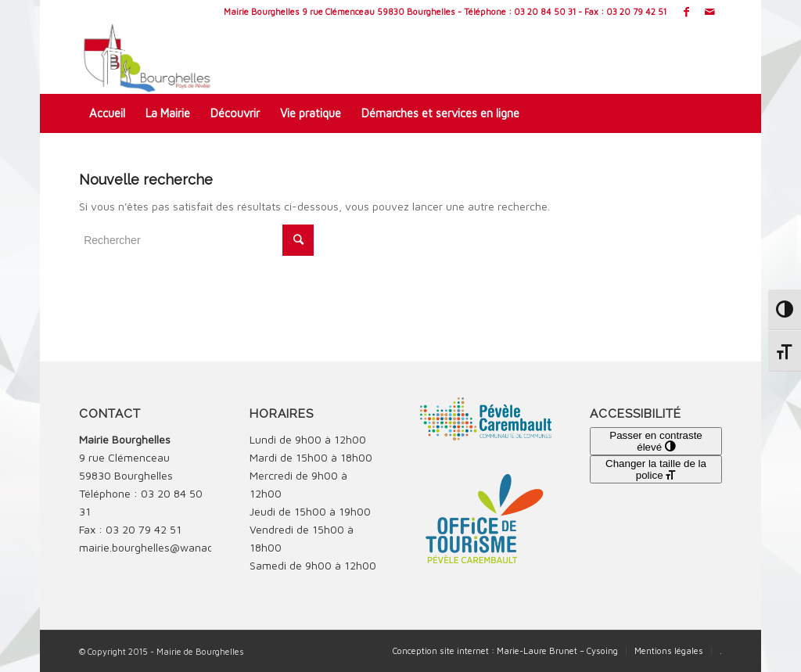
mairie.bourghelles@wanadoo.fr (158, 547)
